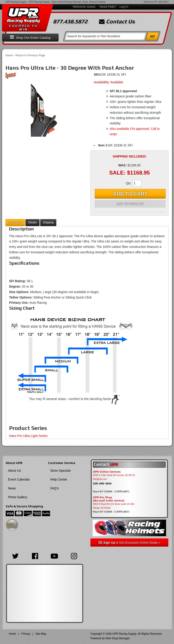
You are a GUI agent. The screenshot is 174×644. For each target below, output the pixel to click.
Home (9, 55)
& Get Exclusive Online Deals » (129, 543)
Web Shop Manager (118, 638)
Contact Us (117, 22)
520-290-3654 (102, 483)
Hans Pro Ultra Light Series (28, 436)
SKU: (98, 74)
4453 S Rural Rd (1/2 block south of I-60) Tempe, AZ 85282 (114, 506)
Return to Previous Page (30, 55)
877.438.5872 (161, 2)
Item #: (103, 145)
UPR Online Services (107, 472)
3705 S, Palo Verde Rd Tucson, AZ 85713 (114, 475)
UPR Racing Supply (16, 2)
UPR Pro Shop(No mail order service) (109, 499)
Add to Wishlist (130, 204)
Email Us (149, 2)
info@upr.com (100, 479)
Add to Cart (130, 194)
